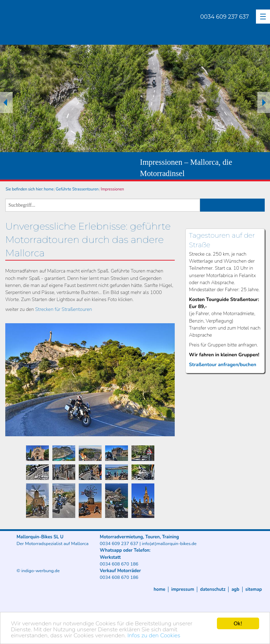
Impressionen (112, 189)
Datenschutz (213, 589)
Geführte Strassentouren (77, 189)
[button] (263, 17)
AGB (235, 589)
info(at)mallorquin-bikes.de (169, 544)
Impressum (183, 589)
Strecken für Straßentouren (64, 309)
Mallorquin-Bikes (71, 23)
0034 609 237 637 (224, 17)
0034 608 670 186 (119, 564)
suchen (233, 205)
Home (159, 589)
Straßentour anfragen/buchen (223, 365)
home (49, 189)
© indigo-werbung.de (38, 571)
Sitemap (254, 589)
